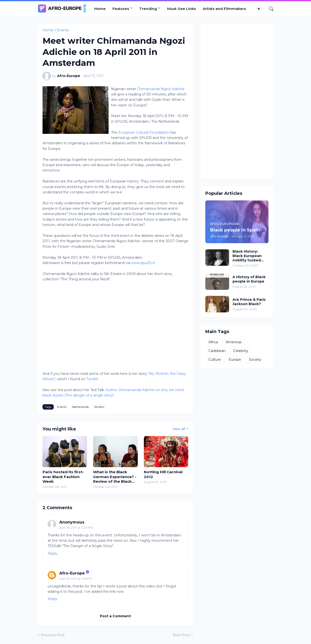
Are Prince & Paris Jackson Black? (249, 302)
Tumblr (92, 379)
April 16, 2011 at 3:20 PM (76, 528)
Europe (235, 360)
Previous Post (53, 635)
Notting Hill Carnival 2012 (163, 474)
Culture (215, 360)
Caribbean (217, 351)
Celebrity (241, 351)
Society (255, 360)
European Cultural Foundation (144, 132)
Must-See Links (181, 9)
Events (63, 30)
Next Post (181, 635)
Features (121, 9)
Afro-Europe (72, 573)
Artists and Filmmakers (224, 9)
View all (179, 429)
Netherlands (80, 407)
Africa (213, 342)
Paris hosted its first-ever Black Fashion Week (63, 477)
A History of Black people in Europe (249, 279)
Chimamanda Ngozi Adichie (161, 89)
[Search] (269, 9)
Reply (52, 553)
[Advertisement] (237, 101)
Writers (99, 407)
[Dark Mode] (260, 9)
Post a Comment (115, 616)
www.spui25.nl (143, 263)
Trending (148, 9)
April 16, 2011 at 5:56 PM (76, 579)
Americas (234, 342)
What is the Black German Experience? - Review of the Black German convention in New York (115, 477)
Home (100, 9)
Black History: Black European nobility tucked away (247, 256)
